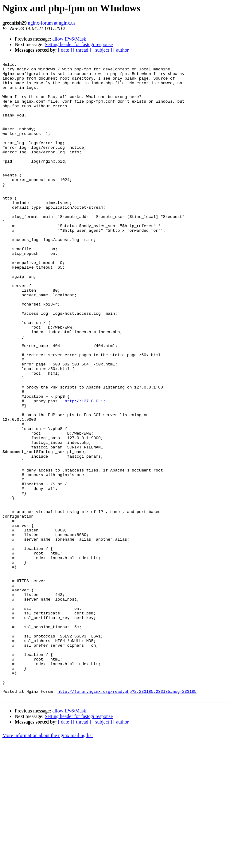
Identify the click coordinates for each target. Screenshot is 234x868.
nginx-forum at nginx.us (52, 23)
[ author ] (123, 50)
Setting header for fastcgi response (79, 44)
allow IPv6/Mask (69, 39)
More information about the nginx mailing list (48, 863)
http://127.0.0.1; (85, 469)
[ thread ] (82, 50)
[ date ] (65, 50)
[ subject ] (102, 50)
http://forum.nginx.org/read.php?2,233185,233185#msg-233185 (127, 818)
